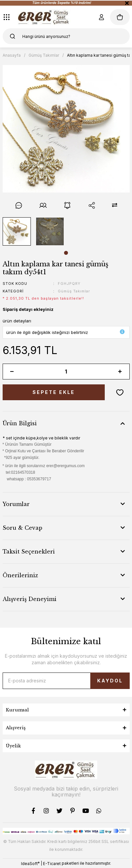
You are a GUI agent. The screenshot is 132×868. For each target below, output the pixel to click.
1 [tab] (66, 253)
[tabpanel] (17, 231)
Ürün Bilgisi (20, 423)
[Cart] (120, 17)
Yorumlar (16, 504)
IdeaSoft (30, 863)
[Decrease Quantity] (12, 372)
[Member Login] (101, 17)
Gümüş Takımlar (74, 291)
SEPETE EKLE (54, 392)
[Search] (66, 36)
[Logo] (44, 17)
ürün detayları (17, 321)
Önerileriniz (20, 575)
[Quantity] (66, 372)
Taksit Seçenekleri (29, 552)
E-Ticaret (52, 864)
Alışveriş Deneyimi (30, 599)
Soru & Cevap (22, 528)
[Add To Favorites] (120, 392)
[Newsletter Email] (66, 681)
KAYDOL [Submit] (110, 681)
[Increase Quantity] (120, 372)
